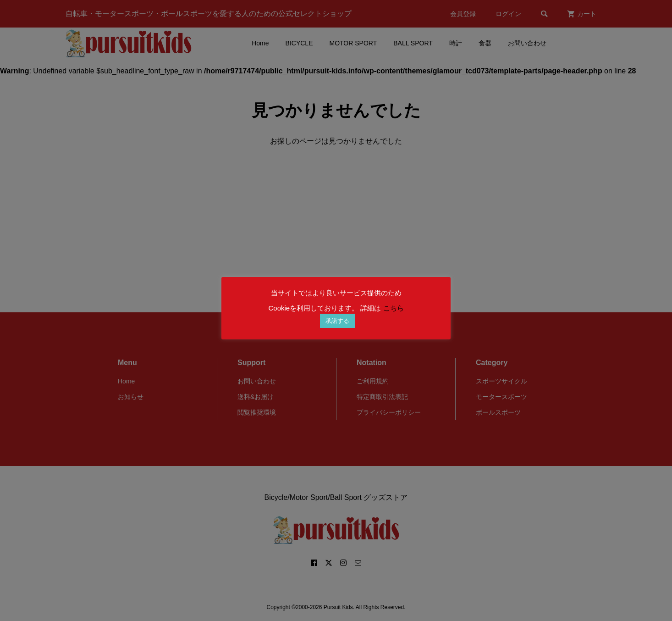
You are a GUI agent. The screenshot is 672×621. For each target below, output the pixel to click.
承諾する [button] (337, 321)
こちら (394, 308)
